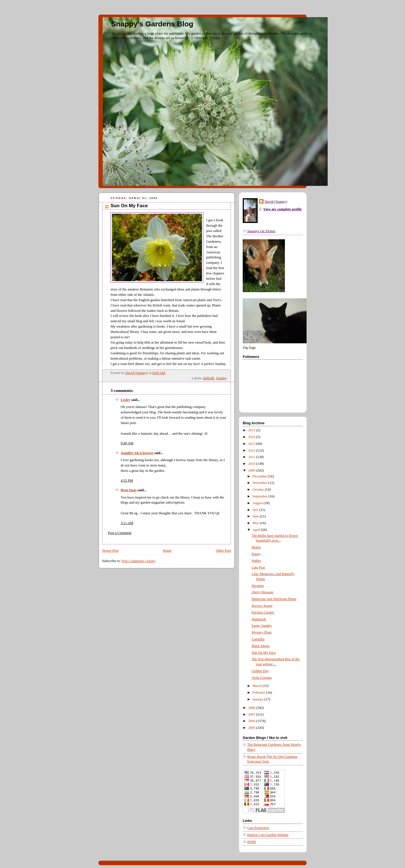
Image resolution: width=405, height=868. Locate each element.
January (258, 699)
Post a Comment (120, 533)
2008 (252, 708)
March (258, 686)
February (259, 693)
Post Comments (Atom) (138, 561)
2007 (252, 714)
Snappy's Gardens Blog (152, 24)
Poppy (256, 554)
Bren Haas (129, 490)
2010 (252, 464)
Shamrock (259, 619)
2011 (252, 457)
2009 (252, 470)
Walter (256, 561)
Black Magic (261, 646)
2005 (252, 728)
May (256, 523)
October (259, 490)
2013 (252, 444)
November (260, 483)
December (260, 476)
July (256, 510)
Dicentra (258, 586)
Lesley (125, 400)
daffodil (209, 378)
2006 (252, 721)
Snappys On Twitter (261, 231)
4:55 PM (127, 481)
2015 (252, 430)
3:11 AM (127, 523)
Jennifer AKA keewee (137, 453)
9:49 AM (127, 443)
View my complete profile (283, 209)
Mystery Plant (262, 632)
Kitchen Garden (263, 612)
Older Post (223, 551)
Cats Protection (258, 828)
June (256, 516)
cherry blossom (263, 592)
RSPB (252, 842)
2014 (252, 437)
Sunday (221, 378)
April (257, 530)
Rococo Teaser (262, 606)
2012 (252, 450)
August (258, 503)
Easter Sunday (262, 626)
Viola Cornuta (262, 678)
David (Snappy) (276, 202)
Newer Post (110, 551)
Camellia (258, 639)
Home (167, 551)
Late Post (258, 567)
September (261, 496)
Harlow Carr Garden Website (268, 835)
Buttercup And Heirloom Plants (274, 599)
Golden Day (260, 671)
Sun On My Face (264, 653)
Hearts (256, 547)
